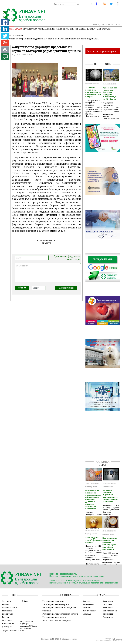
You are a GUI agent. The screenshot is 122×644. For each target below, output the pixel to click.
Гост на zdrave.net (46, 29)
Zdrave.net (45, 639)
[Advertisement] (104, 441)
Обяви (25, 601)
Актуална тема (30, 29)
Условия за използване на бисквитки (110, 611)
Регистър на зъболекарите (56, 604)
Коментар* (48, 273)
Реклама (87, 614)
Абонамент (89, 604)
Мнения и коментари (65, 29)
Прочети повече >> (94, 116)
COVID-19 (19, 29)
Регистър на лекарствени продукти (60, 614)
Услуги (98, 29)
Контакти (107, 29)
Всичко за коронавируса (102, 51)
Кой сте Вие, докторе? (85, 29)
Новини (11, 29)
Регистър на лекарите (53, 601)
